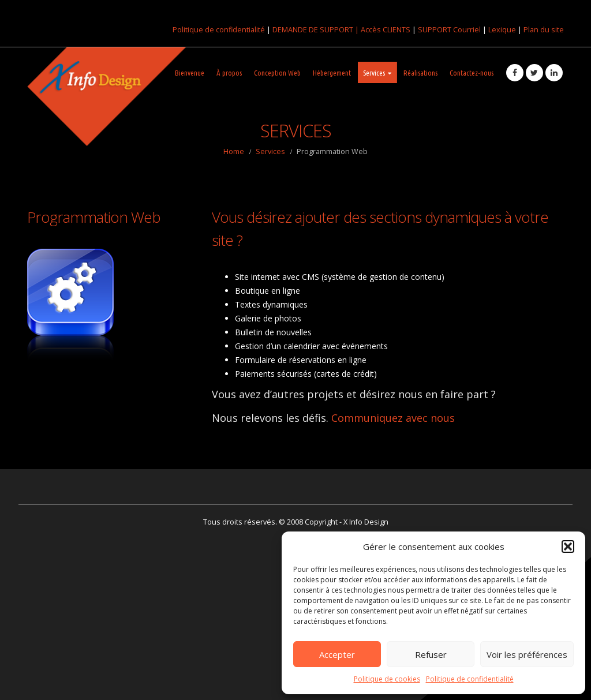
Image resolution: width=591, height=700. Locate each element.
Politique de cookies (387, 679)
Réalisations (420, 73)
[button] (568, 546)
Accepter (337, 654)
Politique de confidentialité (470, 679)
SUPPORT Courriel (449, 29)
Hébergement (332, 73)
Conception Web (277, 73)
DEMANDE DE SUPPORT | (317, 29)
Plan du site (544, 29)
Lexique (502, 29)
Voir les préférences (527, 654)
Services (374, 73)
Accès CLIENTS (386, 29)
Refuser (431, 654)
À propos (229, 73)
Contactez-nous (472, 73)
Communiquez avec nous (393, 418)
